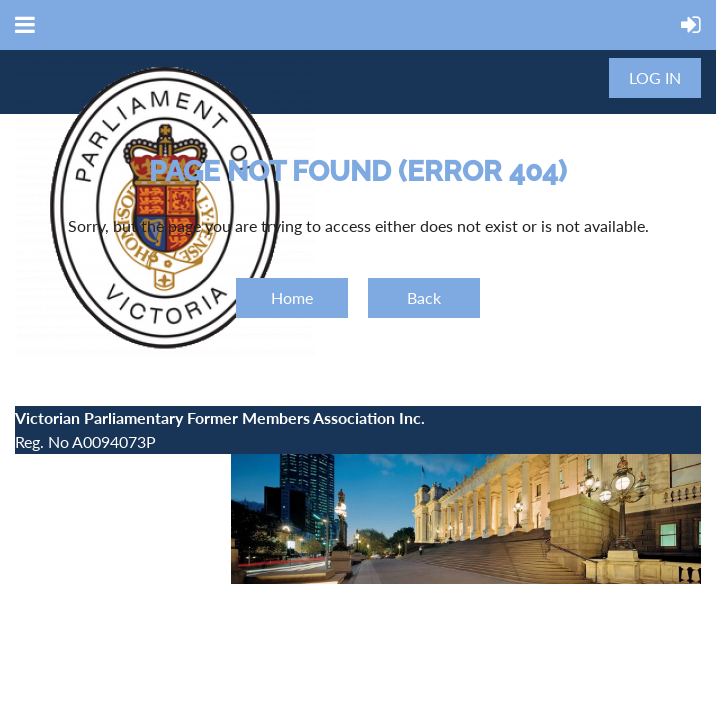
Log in (655, 77)
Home (292, 297)
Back (424, 297)
